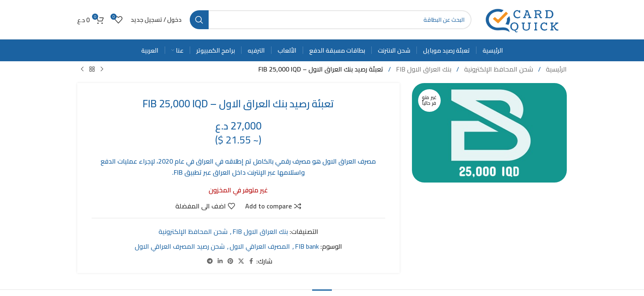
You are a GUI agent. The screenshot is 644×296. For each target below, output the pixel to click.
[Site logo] (523, 19)
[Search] (331, 20)
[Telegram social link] (210, 261)
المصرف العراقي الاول (260, 246)
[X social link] (241, 261)
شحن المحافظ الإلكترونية (498, 69)
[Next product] (82, 69)
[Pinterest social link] (230, 261)
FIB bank (307, 246)
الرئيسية (555, 69)
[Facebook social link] (251, 261)
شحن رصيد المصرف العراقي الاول (180, 246)
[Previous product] (102, 69)
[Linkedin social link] (220, 261)
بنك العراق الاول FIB (423, 69)
